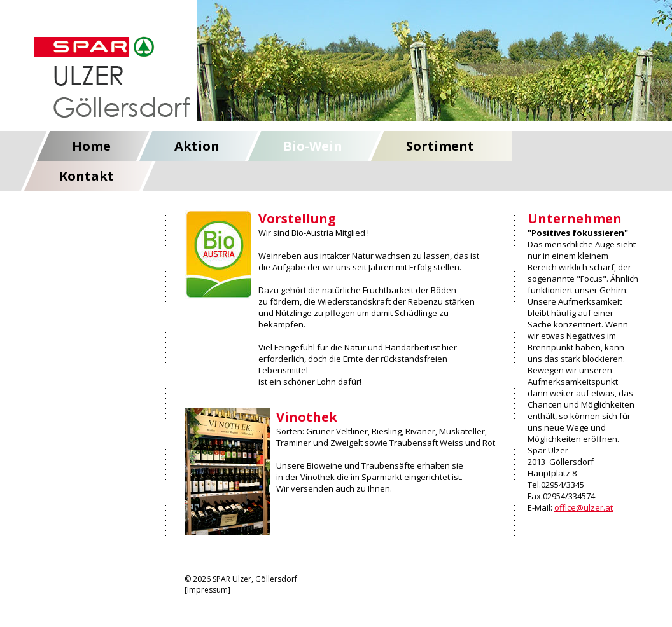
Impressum (207, 590)
